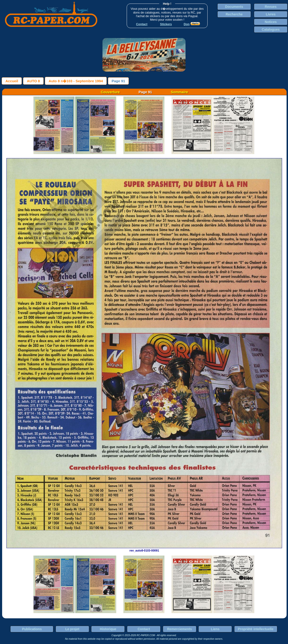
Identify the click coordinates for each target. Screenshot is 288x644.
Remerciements (179, 629)
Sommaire (179, 92)
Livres (271, 14)
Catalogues (271, 29)
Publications (32, 629)
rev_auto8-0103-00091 (144, 549)
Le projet (72, 629)
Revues (271, 7)
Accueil (12, 81)
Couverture (110, 92)
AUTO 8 (33, 81)
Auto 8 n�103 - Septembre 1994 (76, 81)
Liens (215, 629)
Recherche (234, 14)
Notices (271, 22)
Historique (108, 629)
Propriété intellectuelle (256, 629)
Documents (234, 7)
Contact (144, 629)
